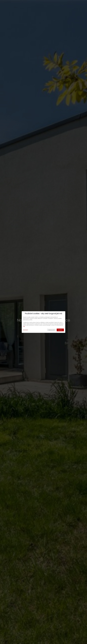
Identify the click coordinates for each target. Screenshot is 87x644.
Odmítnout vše (51, 330)
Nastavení (25, 330)
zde (24, 326)
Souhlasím (60, 330)
